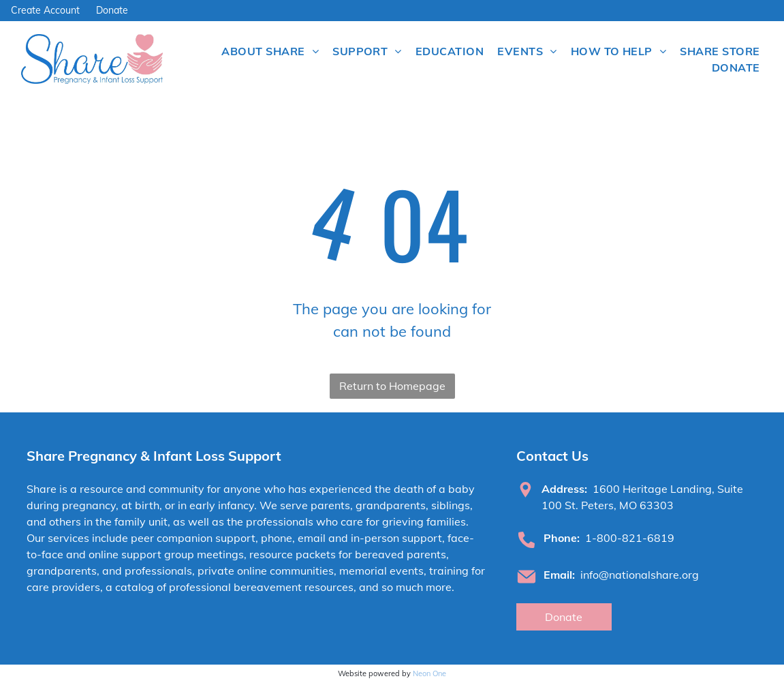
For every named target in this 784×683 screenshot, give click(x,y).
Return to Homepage (392, 386)
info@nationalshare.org (640, 575)
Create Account (45, 10)
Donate (112, 10)
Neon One (429, 673)
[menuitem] (270, 51)
